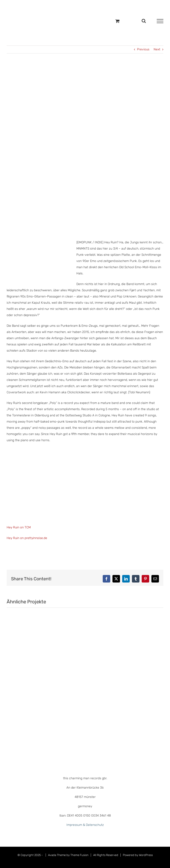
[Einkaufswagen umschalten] (117, 21)
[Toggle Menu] (160, 21)
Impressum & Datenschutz (85, 825)
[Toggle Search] (144, 21)
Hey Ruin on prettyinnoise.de (27, 538)
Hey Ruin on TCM (19, 527)
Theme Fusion (79, 855)
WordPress (146, 855)
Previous (143, 49)
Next (157, 49)
